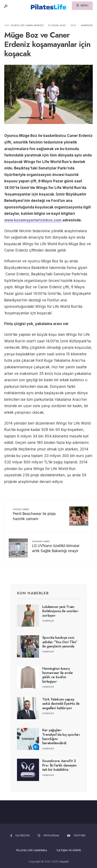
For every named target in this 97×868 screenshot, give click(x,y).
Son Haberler (33, 593)
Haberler (87, 25)
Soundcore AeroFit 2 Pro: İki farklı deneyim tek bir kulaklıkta (59, 765)
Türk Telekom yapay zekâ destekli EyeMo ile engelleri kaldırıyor (61, 704)
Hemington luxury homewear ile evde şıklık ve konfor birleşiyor (58, 675)
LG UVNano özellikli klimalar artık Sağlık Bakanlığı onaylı (56, 546)
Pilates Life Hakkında (32, 850)
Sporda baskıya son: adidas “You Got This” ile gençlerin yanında (60, 642)
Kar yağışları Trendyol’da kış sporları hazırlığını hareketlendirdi (61, 736)
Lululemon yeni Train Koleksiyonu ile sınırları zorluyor (60, 611)
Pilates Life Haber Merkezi (27, 25)
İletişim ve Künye (69, 850)
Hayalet (64, 862)
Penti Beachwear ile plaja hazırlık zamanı (34, 514)
